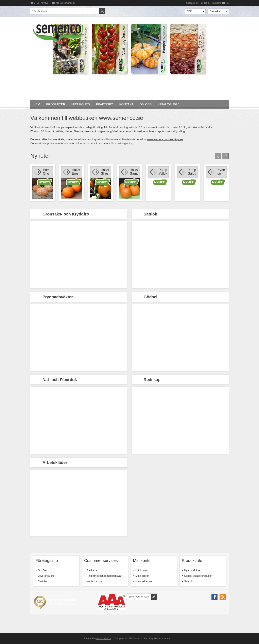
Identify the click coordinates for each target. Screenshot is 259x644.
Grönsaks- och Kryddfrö (66, 214)
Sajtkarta (92, 570)
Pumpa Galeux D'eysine (192, 172)
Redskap (152, 380)
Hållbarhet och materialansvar (104, 576)
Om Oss (43, 570)
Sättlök (150, 214)
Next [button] (225, 156)
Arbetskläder (55, 462)
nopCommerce (104, 638)
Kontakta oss (94, 581)
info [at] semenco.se (66, 3)
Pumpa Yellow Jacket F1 (163, 172)
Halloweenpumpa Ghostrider (105, 172)
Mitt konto (141, 570)
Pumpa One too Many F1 (47, 172)
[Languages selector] (219, 11)
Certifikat (43, 581)
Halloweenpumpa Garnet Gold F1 (134, 172)
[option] (43, 183)
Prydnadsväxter (58, 297)
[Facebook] (214, 597)
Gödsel (151, 297)
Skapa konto (192, 3)
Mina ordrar (142, 576)
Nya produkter (192, 570)
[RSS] (223, 597)
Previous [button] (218, 156)
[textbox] (65, 11)
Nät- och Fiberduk (60, 380)
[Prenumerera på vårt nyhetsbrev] (139, 597)
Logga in (205, 3)
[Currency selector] (195, 11)
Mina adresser (144, 581)
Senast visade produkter (198, 576)
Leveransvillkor (47, 576)
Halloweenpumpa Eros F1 (76, 172)
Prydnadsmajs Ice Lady (221, 172)
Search (188, 581)
